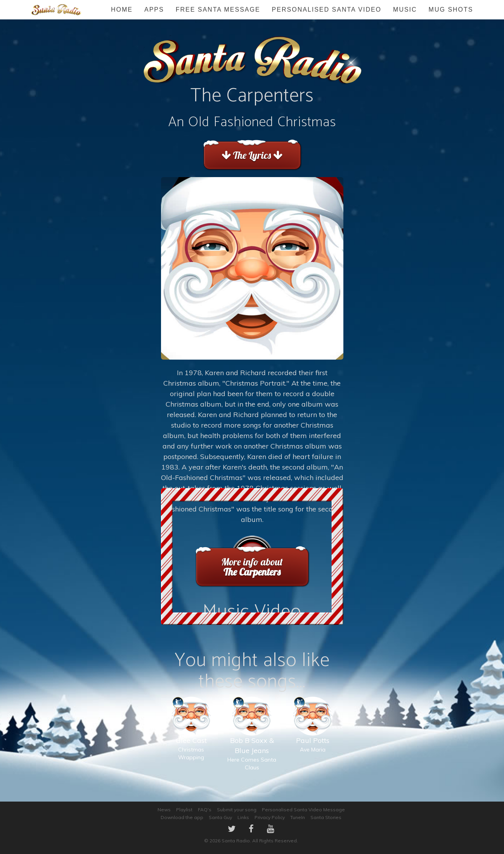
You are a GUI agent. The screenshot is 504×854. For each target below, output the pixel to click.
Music (405, 10)
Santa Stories (326, 817)
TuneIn (298, 817)
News (164, 810)
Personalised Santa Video (327, 10)
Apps (154, 10)
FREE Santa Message (218, 10)
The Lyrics (252, 155)
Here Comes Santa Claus (252, 742)
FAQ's (205, 810)
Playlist (184, 810)
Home (122, 10)
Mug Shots (451, 10)
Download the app (182, 817)
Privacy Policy (270, 817)
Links (243, 817)
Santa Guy (220, 817)
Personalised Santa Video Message (303, 810)
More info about (252, 567)
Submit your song (237, 810)
